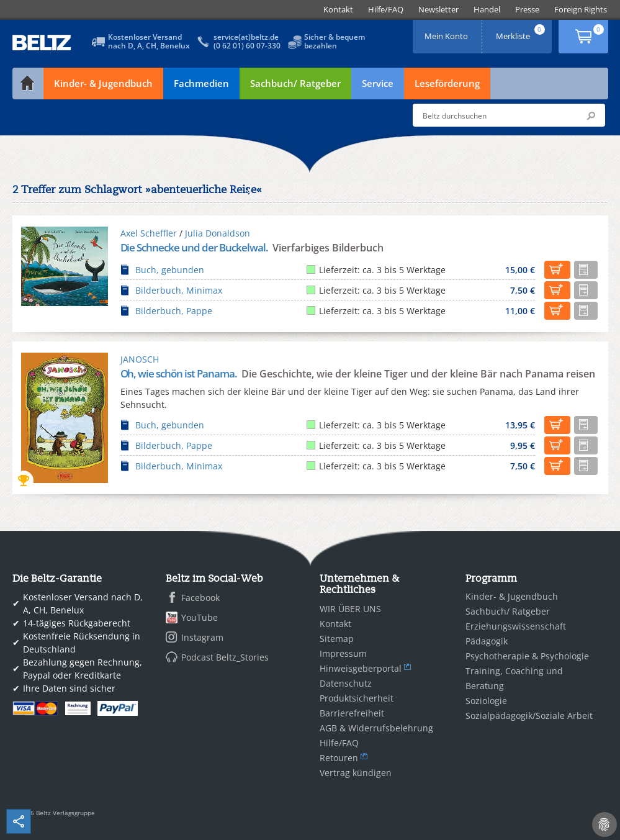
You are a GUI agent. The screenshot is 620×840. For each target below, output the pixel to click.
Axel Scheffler (149, 233)
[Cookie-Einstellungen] (604, 824)
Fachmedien (201, 83)
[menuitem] (338, 10)
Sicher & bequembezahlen (335, 41)
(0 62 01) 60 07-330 (247, 46)
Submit (591, 115)
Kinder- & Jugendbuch (103, 83)
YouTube (200, 617)
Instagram (202, 637)
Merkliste (521, 32)
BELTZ (42, 43)
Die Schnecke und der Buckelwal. (195, 247)
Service (378, 83)
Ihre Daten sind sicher (69, 688)
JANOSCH (140, 359)
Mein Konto (447, 32)
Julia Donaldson (218, 233)
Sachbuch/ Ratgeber (295, 83)
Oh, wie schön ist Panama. (180, 373)
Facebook (200, 598)
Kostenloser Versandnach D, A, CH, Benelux (149, 41)
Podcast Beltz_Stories (225, 657)
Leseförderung (447, 83)
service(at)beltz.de (246, 37)
